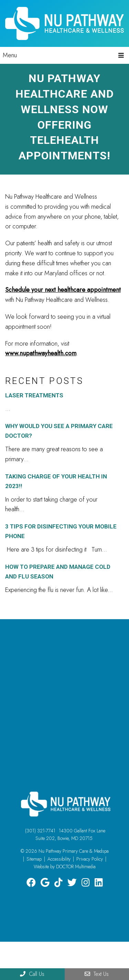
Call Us (32, 974)
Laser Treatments (34, 395)
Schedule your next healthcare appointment (63, 290)
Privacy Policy (90, 859)
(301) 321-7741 (40, 831)
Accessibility (59, 859)
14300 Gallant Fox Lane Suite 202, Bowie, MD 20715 (70, 834)
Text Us (97, 974)
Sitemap (34, 859)
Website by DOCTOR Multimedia (65, 867)
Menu (10, 55)
